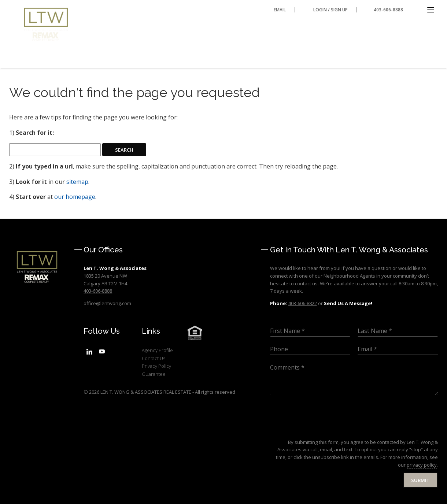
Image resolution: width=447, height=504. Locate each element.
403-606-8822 (303, 303)
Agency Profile (157, 350)
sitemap (77, 182)
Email (280, 10)
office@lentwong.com (107, 303)
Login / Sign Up (330, 10)
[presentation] (326, 430)
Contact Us (154, 358)
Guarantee (154, 374)
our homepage (75, 197)
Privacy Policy (156, 366)
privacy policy (422, 465)
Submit (420, 480)
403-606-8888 (388, 10)
